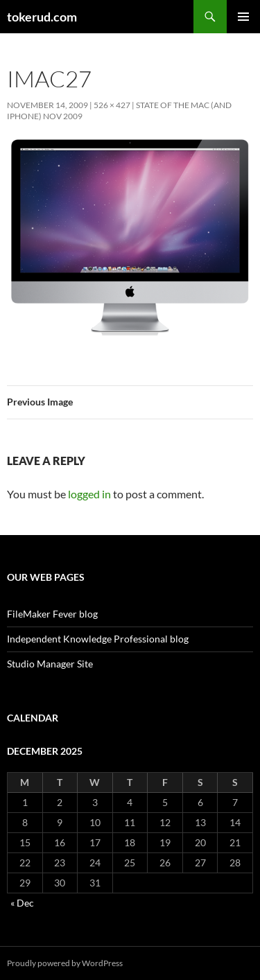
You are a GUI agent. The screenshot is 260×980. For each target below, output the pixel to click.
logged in (89, 494)
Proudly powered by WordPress (65, 963)
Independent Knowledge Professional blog (98, 639)
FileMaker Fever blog (52, 614)
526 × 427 (112, 105)
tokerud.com (42, 17)
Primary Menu (243, 17)
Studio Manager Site (50, 664)
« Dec (22, 903)
